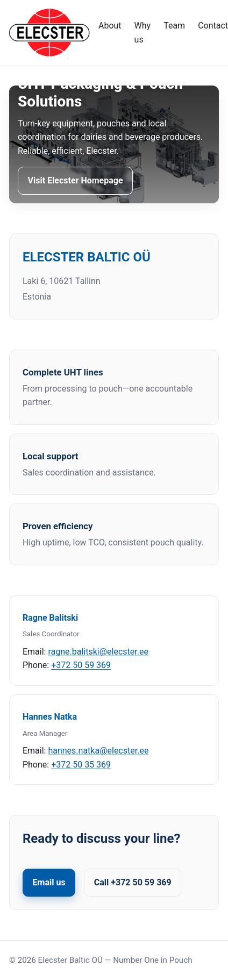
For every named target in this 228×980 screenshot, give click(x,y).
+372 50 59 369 (81, 665)
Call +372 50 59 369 (133, 882)
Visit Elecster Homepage (76, 180)
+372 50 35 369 (81, 765)
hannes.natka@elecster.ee (98, 751)
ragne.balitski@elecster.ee (98, 652)
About (110, 26)
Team (174, 26)
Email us (49, 882)
